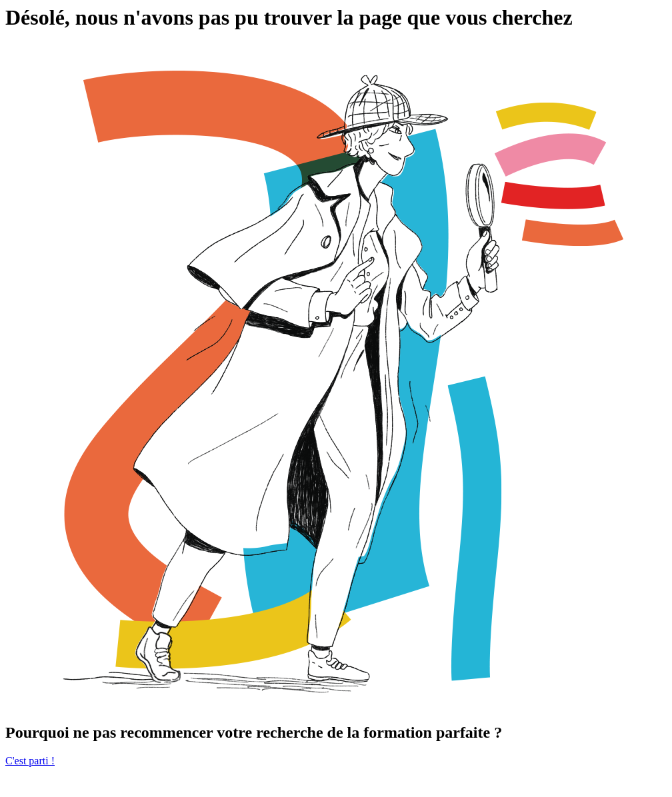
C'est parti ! (30, 761)
